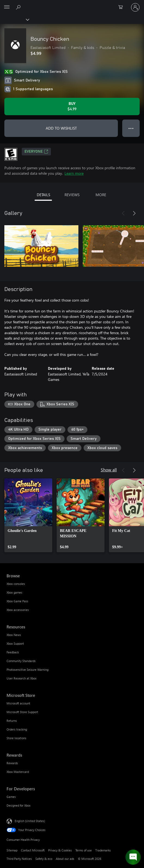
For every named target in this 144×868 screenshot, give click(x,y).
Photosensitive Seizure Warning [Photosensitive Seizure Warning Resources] (27, 670)
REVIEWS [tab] (72, 195)
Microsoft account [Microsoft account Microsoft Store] (18, 703)
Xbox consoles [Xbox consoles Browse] (16, 584)
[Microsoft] (72, 4)
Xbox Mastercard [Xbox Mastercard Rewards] (18, 772)
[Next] (134, 213)
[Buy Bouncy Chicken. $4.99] (72, 106)
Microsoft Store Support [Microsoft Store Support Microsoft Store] (22, 712)
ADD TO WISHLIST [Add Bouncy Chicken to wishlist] (61, 128)
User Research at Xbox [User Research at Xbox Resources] (22, 678)
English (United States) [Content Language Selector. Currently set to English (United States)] (30, 821)
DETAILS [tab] (43, 195)
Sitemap (12, 850)
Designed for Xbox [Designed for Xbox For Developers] (19, 805)
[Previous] (123, 213)
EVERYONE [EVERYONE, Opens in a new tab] (36, 152)
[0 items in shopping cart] (122, 7)
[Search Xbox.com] (19, 7)
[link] (28, 515)
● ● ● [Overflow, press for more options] (131, 128)
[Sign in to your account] (135, 7)
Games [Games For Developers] (11, 797)
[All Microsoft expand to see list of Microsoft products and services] (7, 7)
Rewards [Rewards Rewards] (12, 763)
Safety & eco (44, 859)
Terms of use (84, 850)
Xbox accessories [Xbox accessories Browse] (18, 610)
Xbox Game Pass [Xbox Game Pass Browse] (17, 601)
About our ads (65, 859)
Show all (109, 470)
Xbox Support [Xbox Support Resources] (15, 643)
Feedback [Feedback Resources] (13, 652)
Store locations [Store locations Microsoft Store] (16, 738)
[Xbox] (14, 19)
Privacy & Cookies (60, 850)
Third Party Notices (19, 859)
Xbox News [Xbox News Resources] (14, 635)
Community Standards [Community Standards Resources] (21, 661)
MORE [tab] (101, 195)
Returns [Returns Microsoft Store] (12, 721)
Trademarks (103, 850)
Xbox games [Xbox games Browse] (14, 592)
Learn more (74, 173)
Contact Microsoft (33, 850)
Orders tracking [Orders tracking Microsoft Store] (17, 729)
